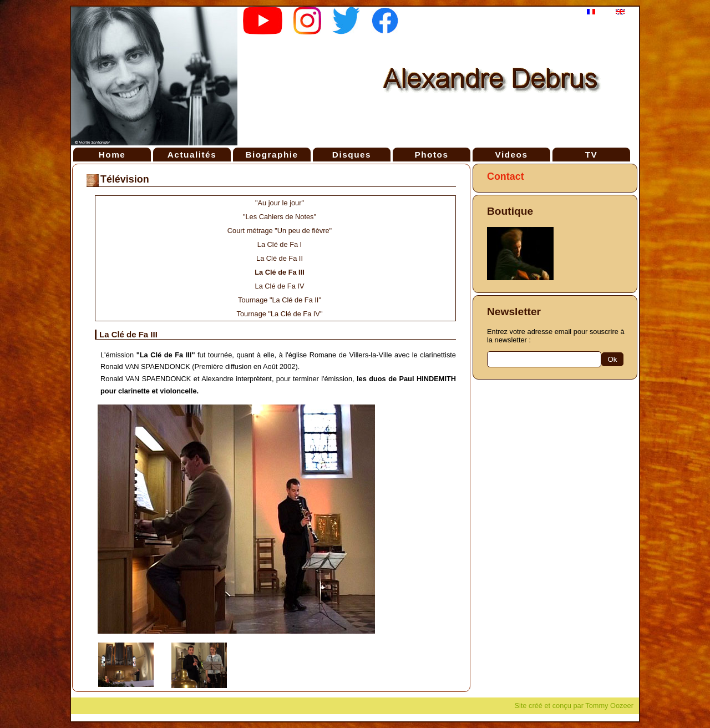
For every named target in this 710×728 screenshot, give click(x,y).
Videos (511, 155)
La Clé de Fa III (280, 272)
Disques (352, 155)
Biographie (272, 155)
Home (112, 155)
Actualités (192, 155)
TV (592, 155)
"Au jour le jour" (280, 203)
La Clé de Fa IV (280, 286)
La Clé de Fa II (280, 258)
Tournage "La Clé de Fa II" (280, 300)
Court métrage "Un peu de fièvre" (280, 231)
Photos (431, 155)
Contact (506, 176)
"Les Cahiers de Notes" (280, 217)
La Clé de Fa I (280, 244)
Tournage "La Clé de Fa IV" (280, 314)
